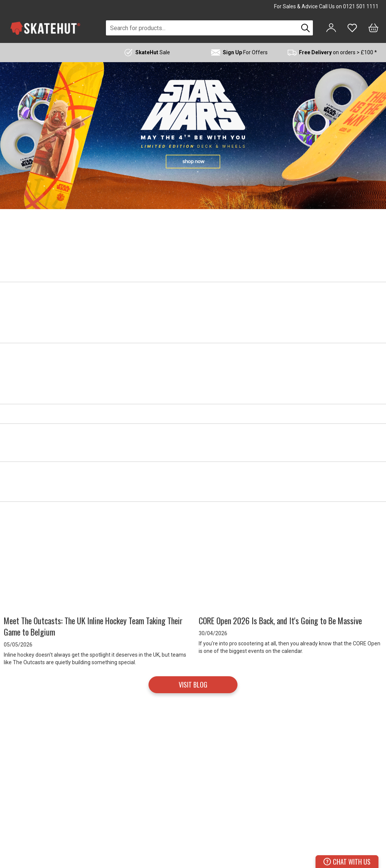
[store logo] (45, 28)
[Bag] (373, 28)
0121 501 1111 (361, 6)
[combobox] (202, 28)
